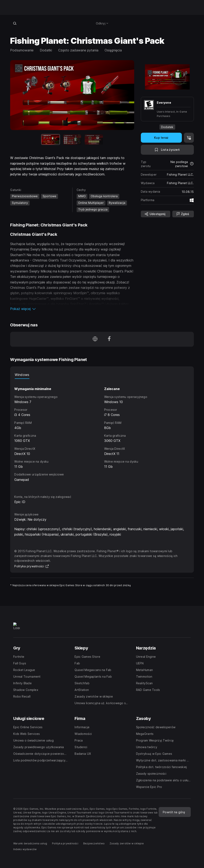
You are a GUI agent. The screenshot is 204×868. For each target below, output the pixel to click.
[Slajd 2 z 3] (72, 139)
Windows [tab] (22, 375)
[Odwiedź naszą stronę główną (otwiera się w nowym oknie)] (95, 339)
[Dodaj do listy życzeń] (167, 150)
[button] (72, 309)
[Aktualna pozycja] (51, 139)
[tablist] (102, 375)
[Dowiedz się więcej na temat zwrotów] (192, 164)
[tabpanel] (102, 433)
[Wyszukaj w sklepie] (15, 23)
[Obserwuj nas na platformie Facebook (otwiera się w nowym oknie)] (109, 339)
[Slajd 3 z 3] (94, 139)
